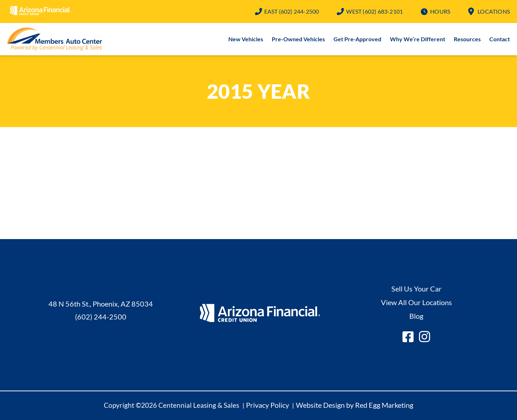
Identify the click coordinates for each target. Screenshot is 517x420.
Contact (500, 39)
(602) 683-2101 (374, 11)
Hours (440, 11)
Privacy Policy (267, 405)
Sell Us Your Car (416, 289)
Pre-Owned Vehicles (298, 39)
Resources (467, 39)
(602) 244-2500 (292, 11)
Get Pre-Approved (357, 39)
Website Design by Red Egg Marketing (355, 405)
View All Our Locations (416, 302)
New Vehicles (246, 39)
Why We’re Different (418, 39)
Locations (494, 11)
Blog (416, 316)
